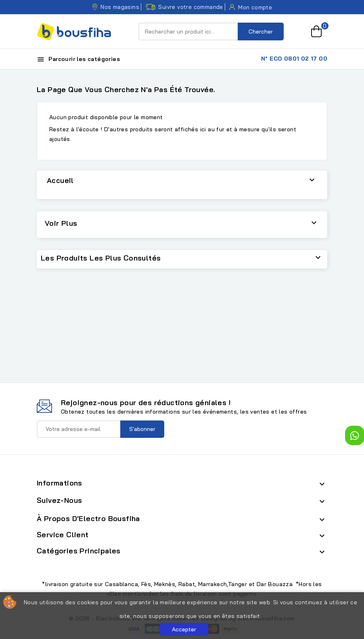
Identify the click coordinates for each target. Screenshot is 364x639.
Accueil (60, 180)
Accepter (184, 629)
